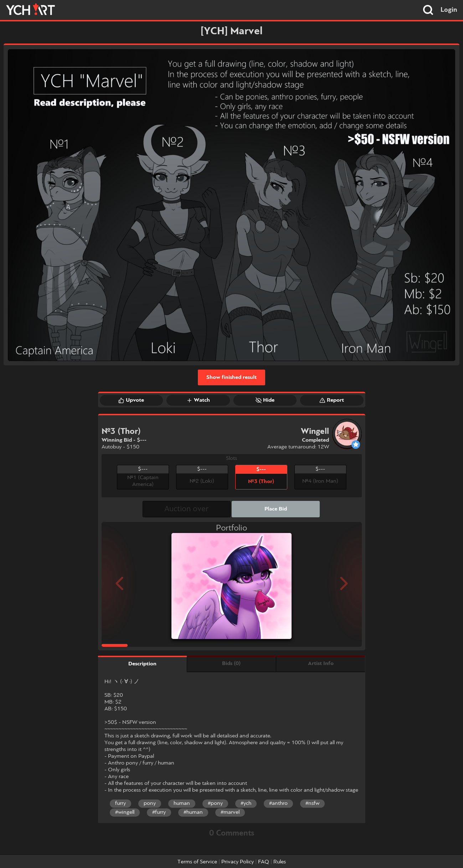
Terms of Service (197, 862)
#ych (246, 803)
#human (193, 812)
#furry (159, 812)
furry (120, 803)
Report (332, 400)
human (182, 803)
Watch (198, 400)
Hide (265, 400)
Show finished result (231, 377)
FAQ (264, 862)
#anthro (278, 803)
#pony (215, 803)
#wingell (125, 812)
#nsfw (312, 803)
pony (150, 803)
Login (449, 10)
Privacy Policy (238, 862)
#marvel (230, 812)
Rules (280, 862)
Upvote (131, 400)
